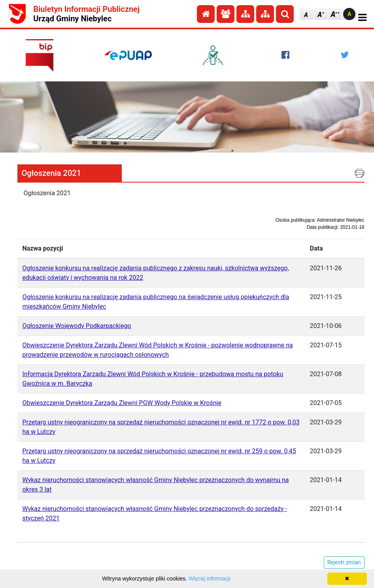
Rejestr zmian (344, 562)
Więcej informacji (210, 579)
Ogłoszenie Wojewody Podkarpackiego (76, 326)
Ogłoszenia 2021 (51, 173)
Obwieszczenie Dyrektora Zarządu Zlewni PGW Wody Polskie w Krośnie (122, 403)
